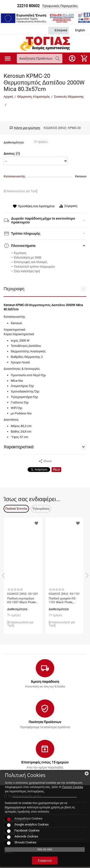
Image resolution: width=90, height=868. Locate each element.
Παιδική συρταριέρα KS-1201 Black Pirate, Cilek (22, 600)
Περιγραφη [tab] (45, 289)
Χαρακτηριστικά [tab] (45, 447)
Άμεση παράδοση (45, 682)
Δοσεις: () (12, 153)
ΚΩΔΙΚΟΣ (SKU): (55, 128)
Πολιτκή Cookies (73, 787)
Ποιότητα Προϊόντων (45, 722)
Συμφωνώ (45, 860)
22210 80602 (28, 6)
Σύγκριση (68, 206)
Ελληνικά (58, 30)
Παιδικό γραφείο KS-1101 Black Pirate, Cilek (63, 600)
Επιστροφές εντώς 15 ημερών (45, 762)
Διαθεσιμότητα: (14, 142)
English (78, 30)
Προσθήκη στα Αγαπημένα (34, 206)
